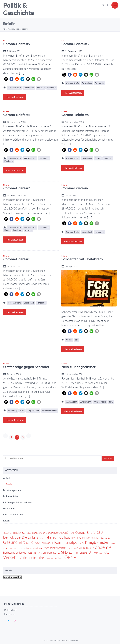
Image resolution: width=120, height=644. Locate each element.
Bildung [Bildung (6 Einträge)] (17, 533)
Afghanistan (72, 402)
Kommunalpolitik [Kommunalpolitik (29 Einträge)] (69, 542)
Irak (22, 411)
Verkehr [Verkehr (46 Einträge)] (11, 557)
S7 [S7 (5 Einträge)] (39, 553)
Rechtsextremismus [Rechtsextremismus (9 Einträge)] (15, 553)
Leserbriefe (9, 508)
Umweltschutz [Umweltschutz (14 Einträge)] (99, 552)
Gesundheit (29, 88)
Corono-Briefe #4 (75, 115)
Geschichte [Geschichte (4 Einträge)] (105, 538)
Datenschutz (10, 610)
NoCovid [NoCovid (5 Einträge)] (78, 548)
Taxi (77, 340)
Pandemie (52, 88)
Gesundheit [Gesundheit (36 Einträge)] (14, 542)
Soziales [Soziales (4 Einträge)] (56, 553)
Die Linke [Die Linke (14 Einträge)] (29, 537)
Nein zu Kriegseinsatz (78, 367)
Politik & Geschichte (19, 9)
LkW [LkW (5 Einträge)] (113, 543)
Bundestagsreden (12, 490)
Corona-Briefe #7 (17, 44)
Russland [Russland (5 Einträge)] (32, 553)
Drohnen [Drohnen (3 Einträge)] (40, 538)
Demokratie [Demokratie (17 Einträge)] (12, 537)
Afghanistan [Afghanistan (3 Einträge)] (7, 533)
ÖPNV (98, 158)
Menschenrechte (50, 411)
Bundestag (13, 411)
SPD (111, 402)
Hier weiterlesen (15, 97)
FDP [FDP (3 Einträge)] (73, 538)
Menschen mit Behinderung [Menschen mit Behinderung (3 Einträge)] (32, 548)
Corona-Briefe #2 (75, 188)
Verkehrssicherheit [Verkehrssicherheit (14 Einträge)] (33, 558)
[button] (6, 79)
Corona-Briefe (14, 88)
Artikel (7, 478)
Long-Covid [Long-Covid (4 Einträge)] (8, 548)
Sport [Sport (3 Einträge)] (71, 553)
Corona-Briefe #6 (75, 44)
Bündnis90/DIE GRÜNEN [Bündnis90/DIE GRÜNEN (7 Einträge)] (60, 533)
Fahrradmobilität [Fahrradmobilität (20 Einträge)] (57, 537)
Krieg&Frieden (33, 411)
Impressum (10, 614)
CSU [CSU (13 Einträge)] (100, 532)
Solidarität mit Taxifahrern (82, 259)
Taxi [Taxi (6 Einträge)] (76, 553)
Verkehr (28, 230)
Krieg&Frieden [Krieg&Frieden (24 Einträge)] (97, 542)
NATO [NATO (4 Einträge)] (70, 548)
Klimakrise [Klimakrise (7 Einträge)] (47, 543)
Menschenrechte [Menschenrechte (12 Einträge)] (55, 548)
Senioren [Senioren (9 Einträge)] (47, 553)
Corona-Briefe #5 (17, 115)
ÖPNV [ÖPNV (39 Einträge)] (70, 557)
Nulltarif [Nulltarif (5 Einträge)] (87, 548)
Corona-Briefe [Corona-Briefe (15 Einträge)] (85, 532)
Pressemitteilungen (13, 514)
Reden (6, 521)
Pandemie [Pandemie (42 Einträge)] (102, 547)
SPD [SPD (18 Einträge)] (64, 552)
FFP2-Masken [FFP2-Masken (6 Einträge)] (83, 538)
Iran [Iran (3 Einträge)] (28, 543)
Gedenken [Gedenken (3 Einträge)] (95, 538)
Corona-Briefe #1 (16, 259)
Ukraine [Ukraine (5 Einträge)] (83, 553)
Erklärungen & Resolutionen (17, 502)
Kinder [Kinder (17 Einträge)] (35, 542)
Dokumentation (11, 496)
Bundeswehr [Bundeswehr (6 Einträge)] (38, 533)
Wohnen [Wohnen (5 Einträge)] (59, 558)
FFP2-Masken (30, 158)
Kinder (7, 230)
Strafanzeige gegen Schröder (26, 367)
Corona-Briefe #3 (17, 188)
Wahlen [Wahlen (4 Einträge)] (50, 558)
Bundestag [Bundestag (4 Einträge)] (26, 533)
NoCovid (41, 88)
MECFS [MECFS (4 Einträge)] (17, 548)
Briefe (6, 41)
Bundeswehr (85, 402)
